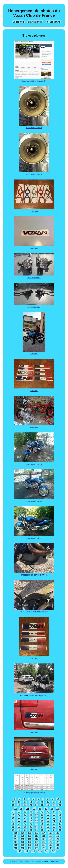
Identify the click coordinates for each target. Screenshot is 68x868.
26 (48, 805)
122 (23, 842)
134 (57, 845)
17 (48, 802)
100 (16, 833)
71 (54, 821)
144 (33, 851)
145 (40, 851)
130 (30, 845)
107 (16, 836)
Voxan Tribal (34, 211)
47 (19, 815)
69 (42, 821)
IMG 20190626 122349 (34, 128)
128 (16, 845)
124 (37, 842)
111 (43, 836)
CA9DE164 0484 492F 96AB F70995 (34, 575)
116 (30, 839)
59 (36, 818)
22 (25, 805)
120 (57, 839)
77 (36, 824)
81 (60, 824)
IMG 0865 (34, 732)
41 (36, 812)
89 (54, 827)
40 (31, 812)
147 (54, 851)
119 (50, 839)
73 (13, 824)
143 (26, 851)
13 (25, 802)
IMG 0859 (34, 769)
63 (60, 818)
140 (50, 848)
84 (25, 827)
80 (54, 824)
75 (25, 824)
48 (25, 815)
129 (23, 845)
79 (48, 824)
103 (37, 833)
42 (42, 812)
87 (42, 827)
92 (19, 830)
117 (37, 839)
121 (16, 842)
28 (60, 805)
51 (42, 815)
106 (57, 833)
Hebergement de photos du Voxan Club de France (34, 13)
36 (58, 809)
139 (43, 848)
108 (23, 836)
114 (16, 839)
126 (50, 842)
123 (30, 842)
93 (25, 830)
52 (48, 815)
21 (19, 805)
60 (42, 818)
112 (50, 836)
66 (25, 821)
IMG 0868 (34, 659)
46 (13, 815)
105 (50, 833)
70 (48, 821)
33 (40, 809)
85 (31, 827)
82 (13, 827)
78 (42, 824)
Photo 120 (34, 428)
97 (48, 830)
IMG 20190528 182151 (34, 538)
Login (55, 861)
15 (36, 802)
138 (37, 848)
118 (43, 839)
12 (19, 802)
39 (25, 812)
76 (31, 824)
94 (31, 830)
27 (54, 805)
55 (13, 818)
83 (19, 827)
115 (23, 839)
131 (37, 845)
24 (36, 805)
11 (13, 802)
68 (36, 821)
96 (42, 830)
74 (19, 824)
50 (36, 815)
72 (60, 821)
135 (16, 848)
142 (19, 851)
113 (57, 836)
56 (19, 818)
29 (15, 809)
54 (60, 815)
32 (34, 809)
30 (21, 809)
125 (43, 842)
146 (47, 851)
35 (52, 809)
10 (58, 799)
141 (57, 848)
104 (43, 833)
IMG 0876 (34, 391)
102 (30, 833)
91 (13, 830)
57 (25, 818)
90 (60, 827)
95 (36, 830)
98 (54, 830)
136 (23, 848)
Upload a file (18, 22)
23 (31, 805)
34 (46, 809)
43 (48, 812)
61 (48, 818)
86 (36, 827)
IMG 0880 (34, 248)
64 (13, 821)
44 (54, 812)
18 (54, 802)
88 (48, 827)
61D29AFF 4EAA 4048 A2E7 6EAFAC (34, 696)
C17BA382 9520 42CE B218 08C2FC (34, 612)
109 (30, 836)
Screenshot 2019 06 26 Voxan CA (34, 81)
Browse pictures (35, 22)
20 (13, 805)
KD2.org (49, 861)
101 (23, 833)
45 (60, 812)
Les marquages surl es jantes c (34, 793)
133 (50, 845)
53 (54, 815)
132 (43, 845)
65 (19, 821)
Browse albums (53, 22)
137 (30, 848)
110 (37, 836)
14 (31, 802)
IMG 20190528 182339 (34, 464)
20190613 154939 (34, 307)
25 (42, 805)
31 (28, 808)
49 (31, 815)
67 (31, 821)
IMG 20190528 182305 (34, 501)
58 (31, 818)
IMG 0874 (34, 354)
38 (19, 812)
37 (13, 812)
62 (54, 818)
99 (60, 830)
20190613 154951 (34, 278)
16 (42, 802)
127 (57, 842)
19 (60, 802)
